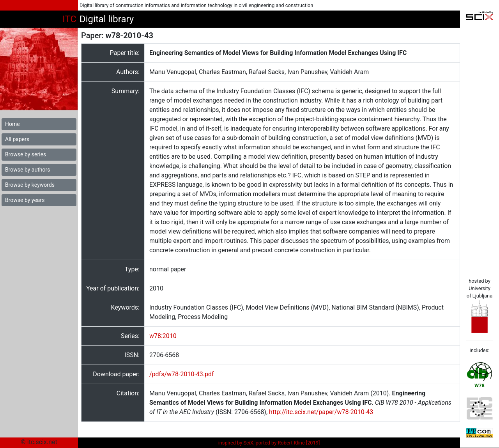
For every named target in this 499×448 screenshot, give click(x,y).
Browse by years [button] (25, 200)
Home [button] (12, 124)
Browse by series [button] (26, 154)
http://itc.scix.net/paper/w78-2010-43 (321, 412)
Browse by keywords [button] (30, 185)
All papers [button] (17, 139)
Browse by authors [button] (27, 170)
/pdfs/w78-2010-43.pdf (182, 374)
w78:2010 (163, 336)
